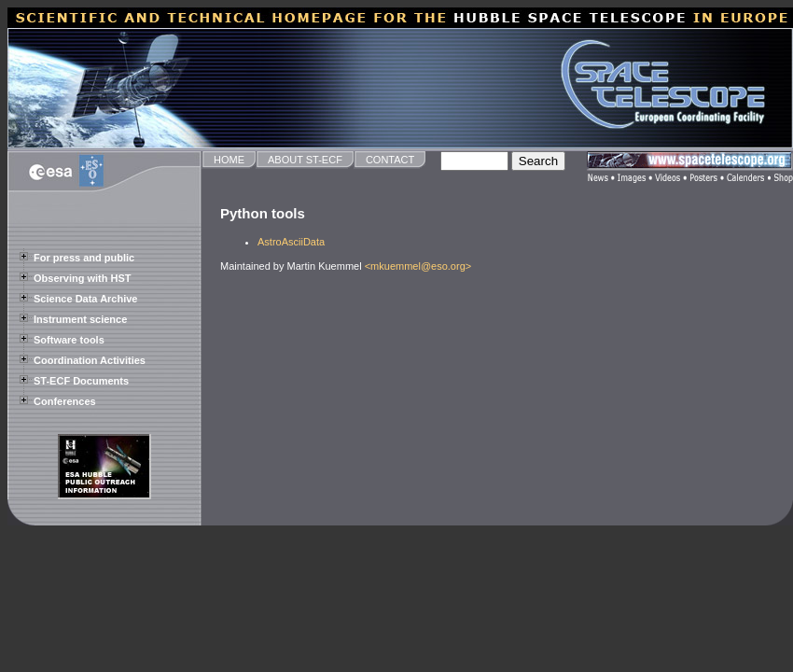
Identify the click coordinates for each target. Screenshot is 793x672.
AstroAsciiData (291, 242)
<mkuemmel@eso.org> (418, 266)
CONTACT (390, 160)
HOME (229, 160)
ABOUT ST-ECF (305, 160)
